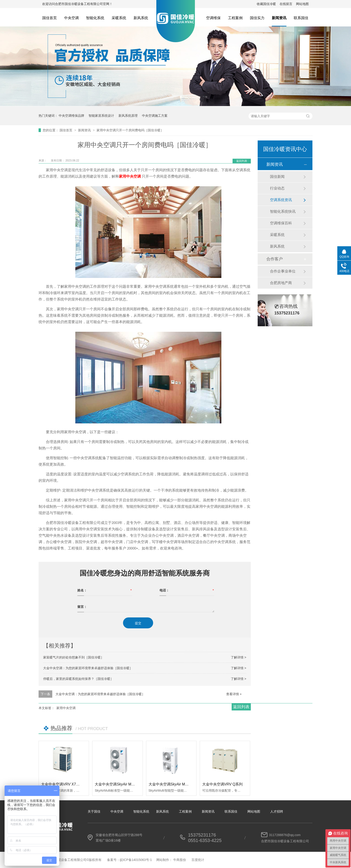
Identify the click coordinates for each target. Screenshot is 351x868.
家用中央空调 (66, 708)
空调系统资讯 (281, 200)
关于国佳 (94, 811)
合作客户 (275, 259)
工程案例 (235, 18)
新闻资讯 (279, 18)
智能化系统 (95, 18)
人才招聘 (277, 811)
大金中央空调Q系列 (223, 784)
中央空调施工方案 (155, 116)
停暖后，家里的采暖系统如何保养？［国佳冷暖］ (78, 679)
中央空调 (71, 18)
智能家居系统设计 (101, 116)
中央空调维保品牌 (71, 116)
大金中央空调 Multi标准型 (121, 784)
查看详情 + (234, 694)
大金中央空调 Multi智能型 (175, 784)
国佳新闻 (277, 177)
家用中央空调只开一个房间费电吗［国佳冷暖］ (130, 130)
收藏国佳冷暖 (266, 4)
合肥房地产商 (281, 283)
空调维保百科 (281, 223)
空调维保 (213, 18)
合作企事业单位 (283, 271)
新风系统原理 (128, 116)
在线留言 (286, 4)
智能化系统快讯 (283, 211)
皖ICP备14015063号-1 (136, 860)
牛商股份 (180, 860)
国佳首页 (50, 18)
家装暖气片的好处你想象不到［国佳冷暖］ (73, 657)
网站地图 (302, 4)
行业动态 (277, 188)
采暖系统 (119, 18)
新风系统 (141, 18)
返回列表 (242, 161)
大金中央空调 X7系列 (62, 784)
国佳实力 (257, 18)
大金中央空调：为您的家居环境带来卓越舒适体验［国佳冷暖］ (88, 668)
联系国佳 (301, 18)
